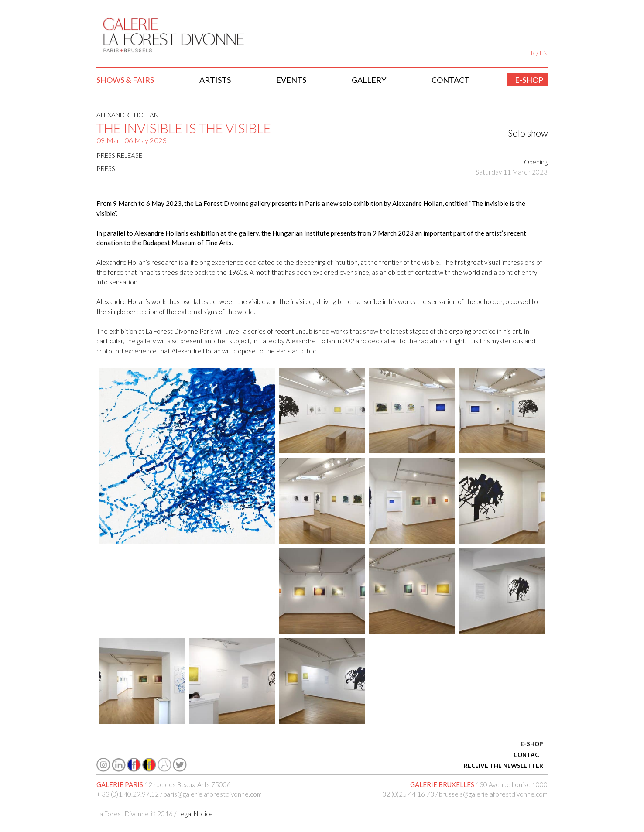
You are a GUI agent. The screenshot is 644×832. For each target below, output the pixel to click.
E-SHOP (532, 744)
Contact (450, 80)
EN (544, 53)
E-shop (529, 80)
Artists (215, 80)
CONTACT (528, 755)
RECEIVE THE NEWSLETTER (504, 766)
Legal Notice (195, 814)
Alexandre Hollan (127, 115)
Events (291, 80)
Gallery (369, 80)
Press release (119, 155)
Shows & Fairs (125, 80)
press (106, 168)
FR (531, 53)
